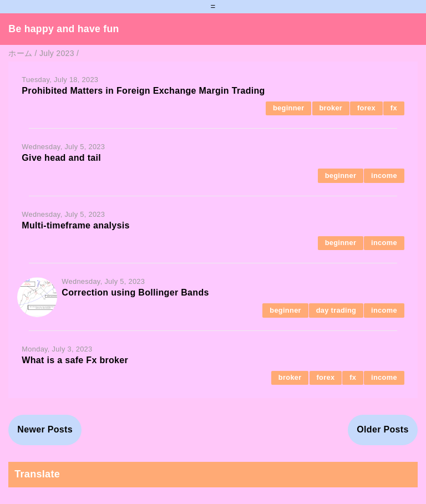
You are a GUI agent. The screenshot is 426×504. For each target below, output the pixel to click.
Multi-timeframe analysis (75, 225)
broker (331, 108)
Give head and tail (61, 158)
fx (394, 108)
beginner (289, 108)
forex (366, 108)
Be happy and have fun (64, 29)
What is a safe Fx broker (75, 360)
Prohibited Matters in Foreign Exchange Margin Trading (143, 91)
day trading (336, 310)
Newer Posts (45, 429)
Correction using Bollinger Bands (135, 292)
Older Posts (382, 429)
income (384, 175)
